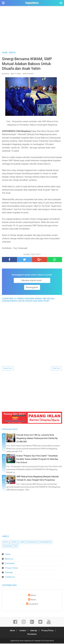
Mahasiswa (32, 543)
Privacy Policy (48, 631)
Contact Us (10, 577)
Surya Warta (50, 641)
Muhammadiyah (45, 543)
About (12, 631)
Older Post (56, 369)
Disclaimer (10, 564)
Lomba (22, 543)
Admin (33, 596)
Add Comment (28, 74)
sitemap (34, 631)
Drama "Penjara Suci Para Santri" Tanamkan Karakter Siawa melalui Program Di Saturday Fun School (37, 460)
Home (8, 555)
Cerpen (14, 543)
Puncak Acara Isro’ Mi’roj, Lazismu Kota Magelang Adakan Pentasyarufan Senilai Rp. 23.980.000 (37, 439)
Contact (22, 631)
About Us (9, 559)
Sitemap (9, 573)
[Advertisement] (32, 29)
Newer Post (8, 369)
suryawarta (33, 604)
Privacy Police (12, 568)
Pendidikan (7, 547)
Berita (6, 543)
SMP (16, 547)
